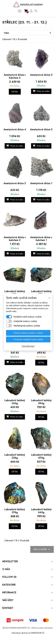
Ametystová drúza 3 (41, 129)
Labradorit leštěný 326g (15, 456)
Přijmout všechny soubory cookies (28, 333)
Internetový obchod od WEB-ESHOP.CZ (28, 633)
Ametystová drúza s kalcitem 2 (15, 239)
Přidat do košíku (41, 91)
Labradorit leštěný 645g (41, 511)
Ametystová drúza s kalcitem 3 (15, 76)
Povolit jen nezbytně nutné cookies (28, 339)
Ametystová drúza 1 (41, 183)
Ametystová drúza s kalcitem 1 (41, 239)
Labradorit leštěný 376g (15, 511)
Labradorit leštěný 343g (15, 402)
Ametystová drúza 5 (41, 75)
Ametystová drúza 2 (15, 183)
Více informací (28, 346)
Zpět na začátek (42, 549)
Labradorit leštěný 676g (41, 456)
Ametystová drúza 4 (15, 129)
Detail (15, 92)
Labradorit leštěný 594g (41, 402)
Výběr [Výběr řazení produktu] (28, 33)
